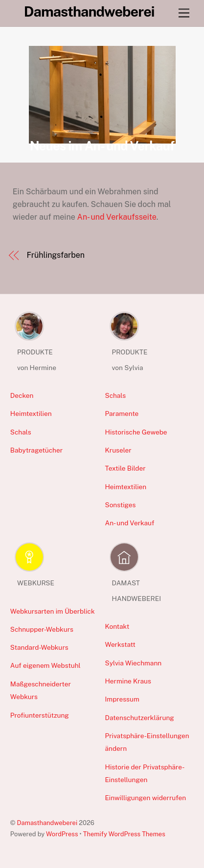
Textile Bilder (125, 468)
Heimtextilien (31, 413)
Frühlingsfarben (55, 255)
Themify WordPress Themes (124, 834)
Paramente (122, 413)
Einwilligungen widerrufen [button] (145, 798)
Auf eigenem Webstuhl (45, 665)
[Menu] (184, 13)
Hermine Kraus (128, 681)
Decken (22, 395)
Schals (21, 432)
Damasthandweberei (47, 823)
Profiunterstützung (40, 715)
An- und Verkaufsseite (117, 217)
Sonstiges (120, 505)
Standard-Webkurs (39, 647)
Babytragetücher (36, 450)
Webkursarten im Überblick (53, 611)
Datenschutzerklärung (139, 718)
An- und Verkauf (129, 523)
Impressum (122, 699)
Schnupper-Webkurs (42, 629)
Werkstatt (120, 644)
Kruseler (118, 450)
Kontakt (117, 626)
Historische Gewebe (136, 432)
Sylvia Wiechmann (133, 663)
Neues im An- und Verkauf (102, 146)
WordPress (62, 834)
